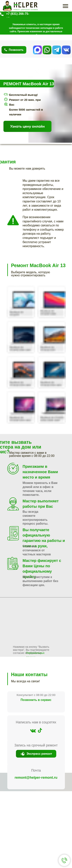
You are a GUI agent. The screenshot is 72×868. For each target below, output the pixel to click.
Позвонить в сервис (36, 700)
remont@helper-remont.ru (36, 778)
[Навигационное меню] (65, 6)
